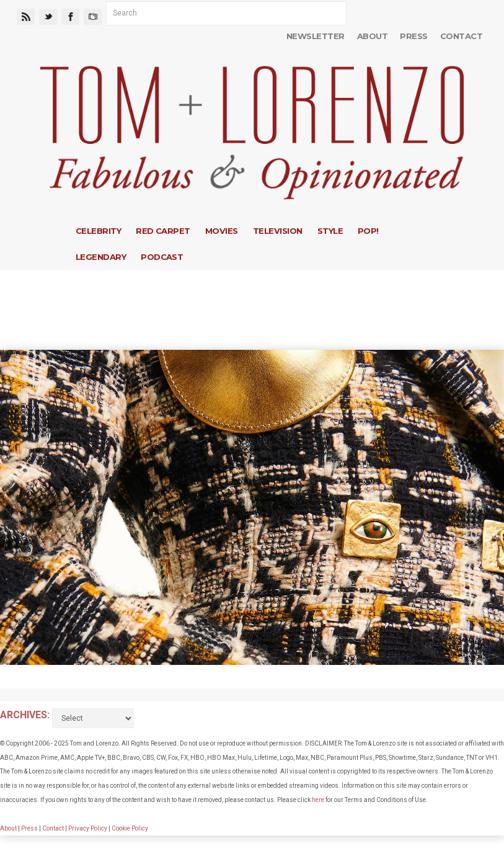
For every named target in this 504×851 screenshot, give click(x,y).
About (372, 36)
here (318, 800)
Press (413, 36)
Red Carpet (163, 231)
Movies (222, 231)
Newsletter (316, 36)
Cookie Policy (130, 828)
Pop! (368, 231)
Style (330, 231)
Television (278, 231)
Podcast (162, 257)
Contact (461, 36)
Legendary (101, 257)
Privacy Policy (88, 828)
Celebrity (98, 231)
